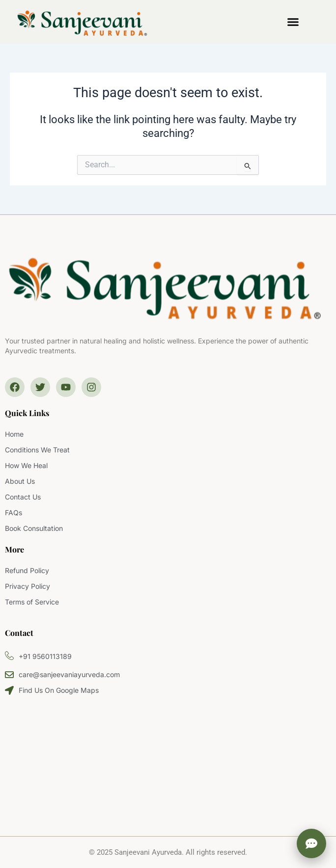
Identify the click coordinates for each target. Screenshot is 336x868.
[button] (293, 22)
